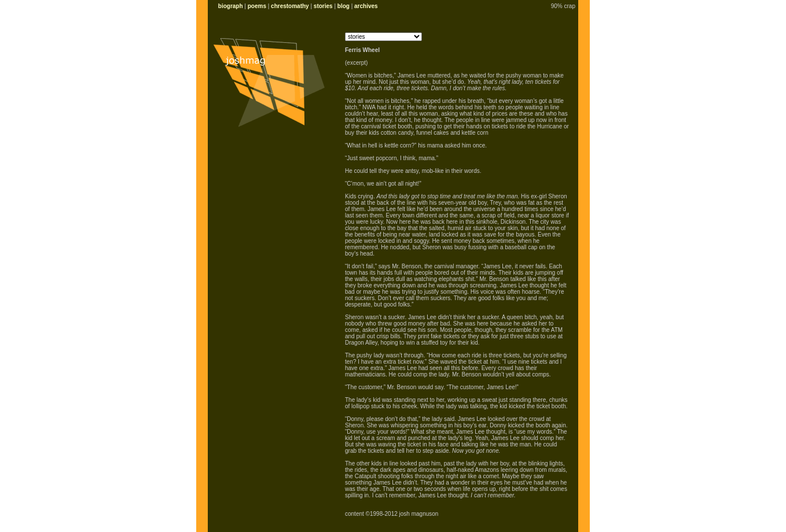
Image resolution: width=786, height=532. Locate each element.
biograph (231, 6)
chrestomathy (290, 6)
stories (323, 6)
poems (257, 6)
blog (344, 6)
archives (366, 6)
